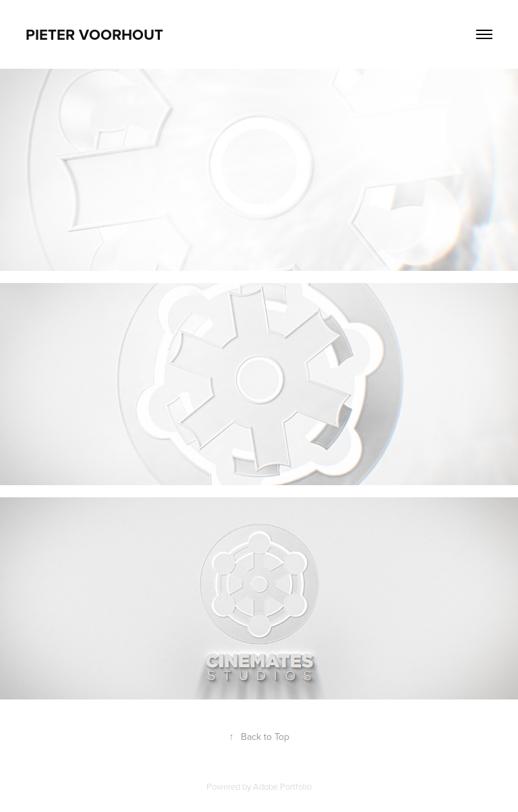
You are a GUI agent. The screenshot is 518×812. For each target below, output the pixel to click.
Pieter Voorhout (94, 34)
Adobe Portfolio (282, 786)
